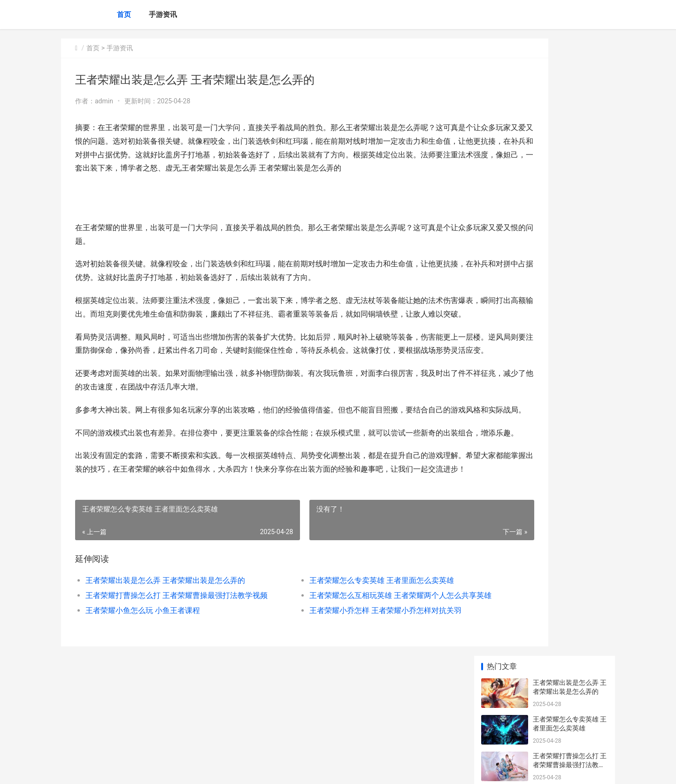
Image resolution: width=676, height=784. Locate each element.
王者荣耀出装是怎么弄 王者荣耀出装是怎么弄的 (165, 661)
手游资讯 (163, 15)
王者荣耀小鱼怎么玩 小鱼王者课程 (143, 691)
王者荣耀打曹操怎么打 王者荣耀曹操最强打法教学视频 (167, 676)
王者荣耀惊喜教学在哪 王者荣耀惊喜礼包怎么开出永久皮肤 (570, 688)
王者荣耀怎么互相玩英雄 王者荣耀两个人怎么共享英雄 (350, 676)
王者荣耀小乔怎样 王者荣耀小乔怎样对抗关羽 (344, 691)
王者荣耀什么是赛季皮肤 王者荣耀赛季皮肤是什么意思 (569, 363)
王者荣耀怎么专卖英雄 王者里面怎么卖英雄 (340, 661)
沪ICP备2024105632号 (189, 769)
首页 (124, 15)
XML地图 (230, 769)
